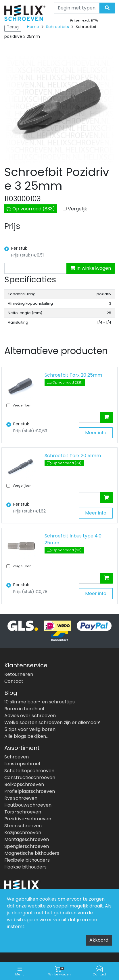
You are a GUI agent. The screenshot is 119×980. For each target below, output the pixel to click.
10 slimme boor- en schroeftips (40, 702)
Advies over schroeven (30, 716)
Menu (20, 971)
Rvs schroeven (21, 798)
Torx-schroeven (23, 812)
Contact (99, 971)
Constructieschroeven (30, 777)
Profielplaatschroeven (30, 791)
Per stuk (19, 248)
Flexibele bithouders (27, 860)
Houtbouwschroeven (28, 805)
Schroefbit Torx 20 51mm (73, 456)
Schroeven (17, 757)
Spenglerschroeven (27, 846)
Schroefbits (58, 27)
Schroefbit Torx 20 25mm (73, 375)
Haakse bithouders (25, 867)
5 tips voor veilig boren (30, 729)
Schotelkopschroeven (29, 771)
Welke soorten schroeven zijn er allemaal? (52, 722)
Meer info (96, 433)
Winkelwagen (59, 971)
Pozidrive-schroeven (28, 819)
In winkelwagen (91, 268)
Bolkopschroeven (24, 784)
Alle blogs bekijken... (26, 736)
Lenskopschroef (22, 764)
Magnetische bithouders (32, 853)
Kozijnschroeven (23, 833)
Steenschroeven (23, 826)
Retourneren (19, 674)
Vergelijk (77, 209)
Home (33, 27)
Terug (13, 27)
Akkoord (99, 940)
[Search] (77, 8)
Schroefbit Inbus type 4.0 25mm (73, 539)
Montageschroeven (27, 839)
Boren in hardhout (25, 709)
